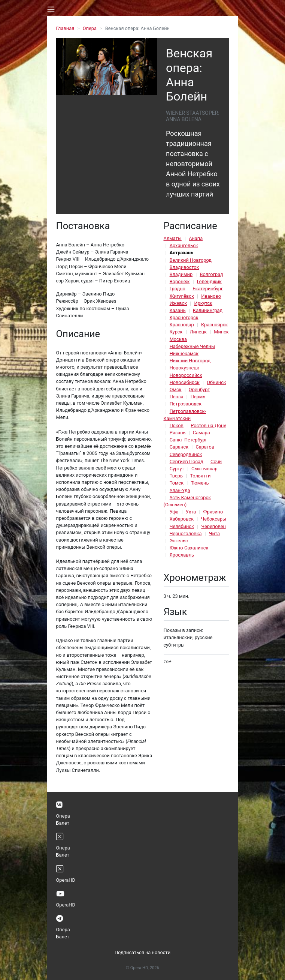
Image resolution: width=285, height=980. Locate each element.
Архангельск (184, 245)
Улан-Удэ (180, 490)
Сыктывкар (204, 469)
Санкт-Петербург (188, 440)
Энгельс (179, 541)
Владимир (181, 274)
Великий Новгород (191, 260)
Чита (214, 534)
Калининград (208, 310)
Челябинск (182, 526)
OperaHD (66, 880)
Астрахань (182, 253)
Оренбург (199, 389)
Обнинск (216, 382)
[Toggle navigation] (51, 9)
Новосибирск (185, 382)
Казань (178, 310)
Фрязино (213, 512)
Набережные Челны (192, 346)
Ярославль (182, 555)
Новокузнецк (184, 368)
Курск (176, 332)
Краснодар (182, 325)
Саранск (179, 447)
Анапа (196, 238)
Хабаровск (182, 519)
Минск (221, 332)
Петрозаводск (186, 404)
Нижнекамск (184, 353)
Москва (178, 339)
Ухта (191, 512)
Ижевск (178, 303)
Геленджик (209, 281)
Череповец (213, 526)
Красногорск (184, 317)
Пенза (177, 397)
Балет (63, 823)
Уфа (174, 512)
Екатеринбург (208, 289)
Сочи (216, 461)
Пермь (198, 397)
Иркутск (203, 303)
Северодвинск (186, 454)
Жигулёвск (182, 296)
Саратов (205, 447)
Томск (177, 483)
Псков (177, 425)
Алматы (173, 238)
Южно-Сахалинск (189, 548)
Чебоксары (213, 519)
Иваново (211, 296)
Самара (201, 433)
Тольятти (200, 476)
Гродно (178, 289)
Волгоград (211, 274)
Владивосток (184, 267)
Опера (90, 28)
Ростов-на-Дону (208, 425)
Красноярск (214, 325)
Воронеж (180, 281)
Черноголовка (186, 534)
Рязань (178, 433)
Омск (176, 389)
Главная (65, 28)
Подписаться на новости (142, 952)
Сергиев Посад (187, 461)
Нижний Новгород (190, 361)
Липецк (198, 332)
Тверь (176, 476)
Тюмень (200, 483)
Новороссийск (186, 375)
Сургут (177, 469)
